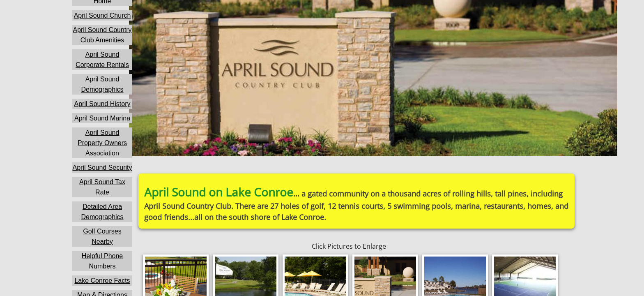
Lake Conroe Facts (102, 281)
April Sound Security (102, 168)
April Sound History (102, 104)
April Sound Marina (102, 118)
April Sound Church (102, 15)
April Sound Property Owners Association (102, 143)
